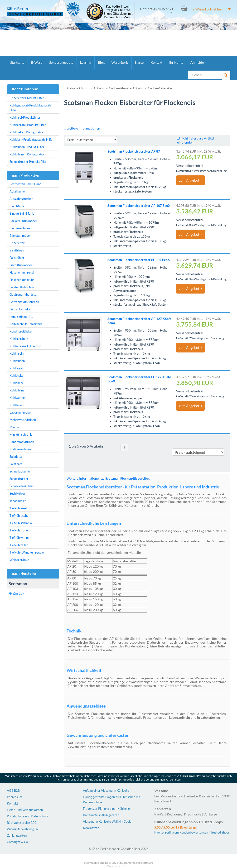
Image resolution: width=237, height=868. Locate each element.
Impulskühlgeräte (21, 317)
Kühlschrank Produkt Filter (28, 125)
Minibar (15, 427)
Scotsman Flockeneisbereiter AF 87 (134, 151)
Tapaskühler (18, 501)
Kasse (139, 62)
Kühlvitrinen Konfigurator (27, 154)
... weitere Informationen (82, 128)
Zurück (16, 593)
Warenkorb (120, 62)
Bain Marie (17, 206)
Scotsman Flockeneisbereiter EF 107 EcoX (139, 260)
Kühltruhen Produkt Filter (27, 147)
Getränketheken (21, 309)
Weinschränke (19, 560)
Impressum (15, 797)
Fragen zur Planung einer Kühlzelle (106, 809)
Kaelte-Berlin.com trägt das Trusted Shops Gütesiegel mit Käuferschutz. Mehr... (118, 12)
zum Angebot (191, 180)
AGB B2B (13, 791)
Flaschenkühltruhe (22, 280)
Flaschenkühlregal (22, 272)
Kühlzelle (16, 405)
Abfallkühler (18, 191)
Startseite (17, 62)
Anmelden (198, 62)
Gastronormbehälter (24, 294)
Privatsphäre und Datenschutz (28, 816)
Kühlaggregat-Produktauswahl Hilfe (30, 108)
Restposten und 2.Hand (25, 184)
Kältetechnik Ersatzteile (26, 324)
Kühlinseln (17, 353)
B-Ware (37, 62)
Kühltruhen (17, 361)
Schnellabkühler (20, 471)
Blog (101, 62)
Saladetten (17, 457)
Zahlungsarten (17, 835)
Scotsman (87, 88)
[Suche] (205, 75)
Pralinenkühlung (20, 449)
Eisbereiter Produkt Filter (27, 98)
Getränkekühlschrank (24, 302)
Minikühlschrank (21, 434)
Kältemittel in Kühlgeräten (101, 815)
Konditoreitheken (21, 331)
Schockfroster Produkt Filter (29, 162)
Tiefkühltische (19, 516)
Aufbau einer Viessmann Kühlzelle (106, 791)
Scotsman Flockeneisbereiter (114, 88)
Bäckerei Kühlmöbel (23, 221)
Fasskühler (17, 258)
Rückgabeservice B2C (22, 823)
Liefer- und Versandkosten (25, 810)
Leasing (86, 62)
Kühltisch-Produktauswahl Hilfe (31, 140)
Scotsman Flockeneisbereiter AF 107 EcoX (139, 205)
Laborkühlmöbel (20, 412)
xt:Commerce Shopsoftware (136, 863)
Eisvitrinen (17, 250)
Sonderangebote (61, 62)
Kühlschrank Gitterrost (25, 346)
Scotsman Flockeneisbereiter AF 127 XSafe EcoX (139, 321)
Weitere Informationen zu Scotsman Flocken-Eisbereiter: (108, 478)
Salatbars (16, 464)
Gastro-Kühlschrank (23, 287)
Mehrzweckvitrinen (23, 420)
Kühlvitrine (17, 390)
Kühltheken (17, 376)
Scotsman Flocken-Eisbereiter (154, 88)
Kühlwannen (18, 398)
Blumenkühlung (20, 228)
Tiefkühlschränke (21, 523)
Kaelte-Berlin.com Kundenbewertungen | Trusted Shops (192, 832)
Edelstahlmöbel (20, 236)
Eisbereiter (17, 243)
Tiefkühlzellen (19, 545)
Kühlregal (16, 368)
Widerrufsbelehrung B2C (24, 829)
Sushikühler (17, 493)
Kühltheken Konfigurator (26, 132)
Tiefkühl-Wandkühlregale (27, 552)
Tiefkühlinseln (19, 508)
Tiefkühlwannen (20, 538)
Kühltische (17, 383)
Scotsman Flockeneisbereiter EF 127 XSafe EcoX (139, 379)
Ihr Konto (176, 62)
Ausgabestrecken (21, 199)
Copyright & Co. (18, 842)
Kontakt (156, 62)
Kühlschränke (19, 339)
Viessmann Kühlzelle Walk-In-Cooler (108, 821)
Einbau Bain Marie (22, 213)
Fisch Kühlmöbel (21, 265)
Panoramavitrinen (22, 442)
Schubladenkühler (22, 486)
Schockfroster (19, 479)
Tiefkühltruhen (19, 530)
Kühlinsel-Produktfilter (25, 117)
